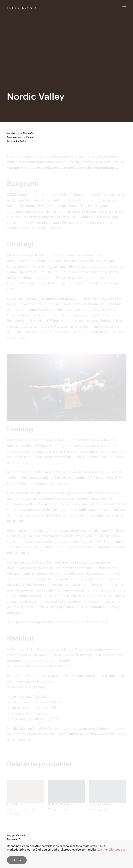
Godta (17, 860)
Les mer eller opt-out (111, 849)
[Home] (22, 8)
